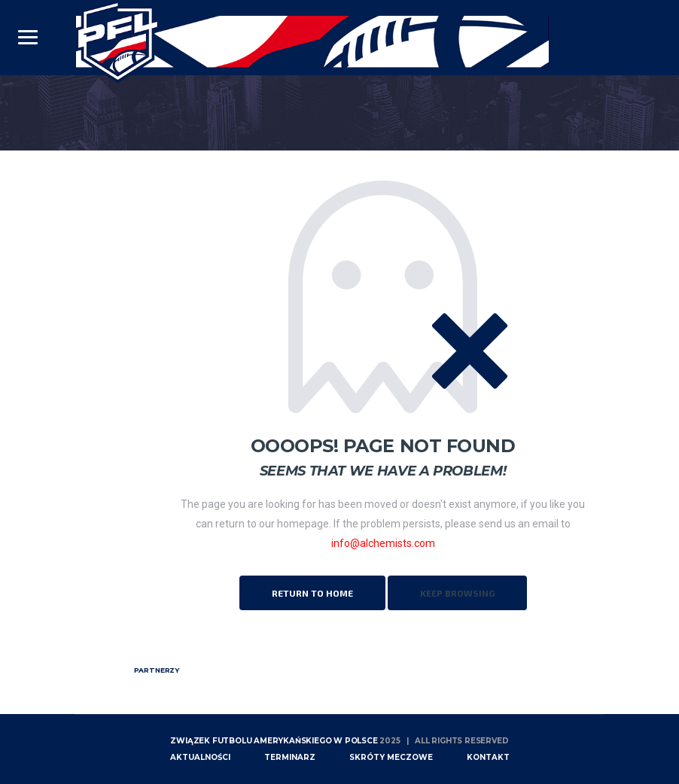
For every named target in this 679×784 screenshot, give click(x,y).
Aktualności (200, 757)
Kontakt (488, 757)
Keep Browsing (457, 593)
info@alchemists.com (383, 543)
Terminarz (290, 757)
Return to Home (312, 593)
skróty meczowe (391, 757)
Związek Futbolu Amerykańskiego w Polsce (274, 741)
